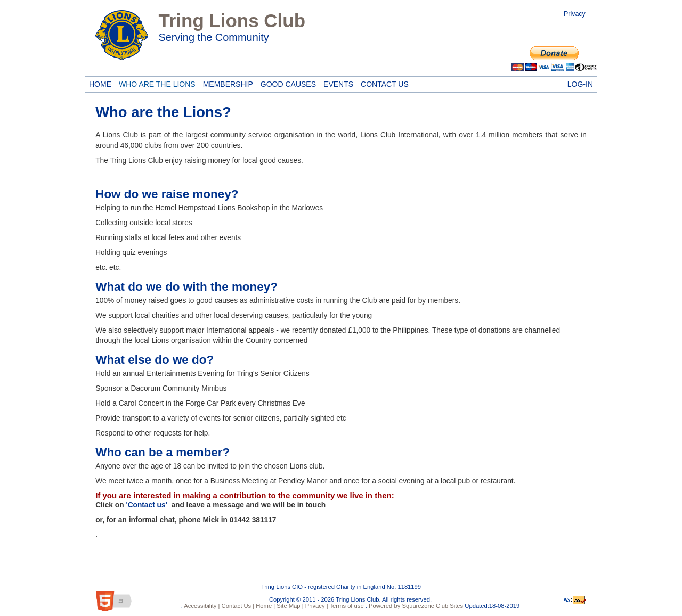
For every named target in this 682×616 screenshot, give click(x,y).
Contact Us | (237, 606)
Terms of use (346, 606)
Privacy (575, 14)
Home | (265, 606)
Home (100, 83)
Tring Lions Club (232, 20)
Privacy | (316, 606)
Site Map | (289, 606)
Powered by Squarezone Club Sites (416, 606)
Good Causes (286, 83)
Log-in (580, 83)
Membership (228, 83)
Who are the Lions (155, 83)
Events (336, 83)
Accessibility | (201, 606)
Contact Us (383, 83)
